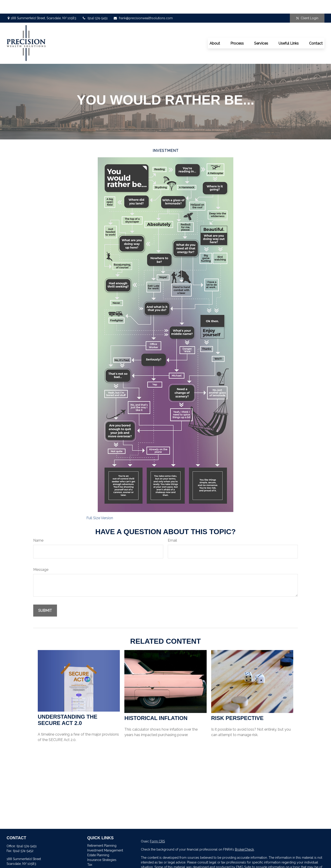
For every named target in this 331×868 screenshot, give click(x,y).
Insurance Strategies (102, 846)
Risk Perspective (237, 704)
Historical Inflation (156, 704)
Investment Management (105, 837)
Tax (90, 851)
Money (92, 856)
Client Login (307, 5)
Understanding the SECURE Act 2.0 (68, 706)
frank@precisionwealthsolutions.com (143, 5)
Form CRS (157, 828)
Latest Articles (97, 865)
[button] (215, 30)
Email (172, 527)
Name (38, 527)
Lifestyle (93, 861)
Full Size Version (100, 504)
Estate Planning (98, 842)
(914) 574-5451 (95, 5)
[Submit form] (45, 597)
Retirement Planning (102, 832)
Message (41, 556)
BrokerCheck (244, 836)
